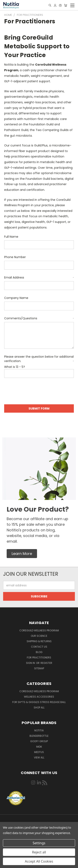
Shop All (39, 708)
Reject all (39, 852)
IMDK (39, 747)
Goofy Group (39, 741)
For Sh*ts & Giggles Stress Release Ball (39, 702)
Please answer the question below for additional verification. (39, 359)
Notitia (39, 730)
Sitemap (39, 668)
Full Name (11, 237)
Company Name (16, 298)
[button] (22, 554)
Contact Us (39, 647)
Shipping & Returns (39, 641)
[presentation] (36, 392)
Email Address (39, 277)
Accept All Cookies (39, 861)
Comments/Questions (39, 318)
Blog (39, 652)
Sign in (31, 663)
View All (39, 757)
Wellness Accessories (39, 697)
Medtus (39, 752)
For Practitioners (39, 658)
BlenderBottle (39, 736)
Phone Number (15, 257)
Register (46, 663)
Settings (39, 843)
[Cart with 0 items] (66, 5)
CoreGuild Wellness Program (39, 630)
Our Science (39, 636)
